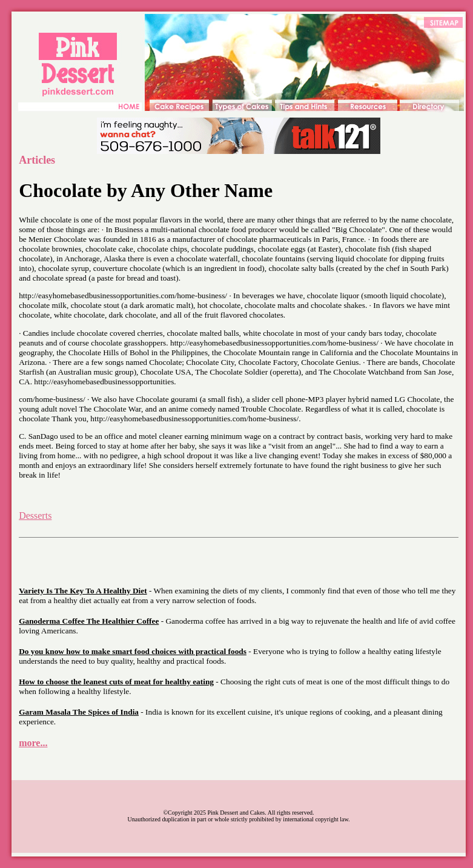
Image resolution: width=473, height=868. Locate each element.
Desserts (35, 516)
